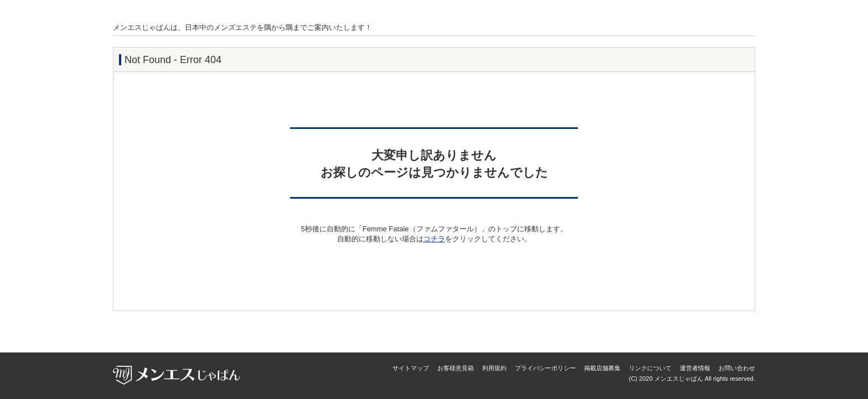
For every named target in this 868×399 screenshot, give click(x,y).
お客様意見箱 (456, 368)
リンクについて (650, 368)
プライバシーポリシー (545, 368)
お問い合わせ (737, 368)
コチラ (434, 239)
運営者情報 (695, 368)
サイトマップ (411, 368)
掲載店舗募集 (602, 368)
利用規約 (494, 368)
